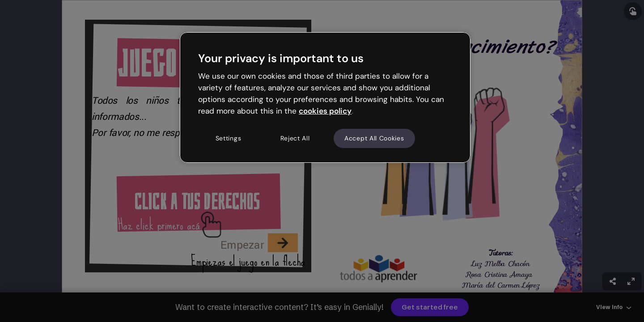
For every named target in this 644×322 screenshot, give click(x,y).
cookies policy (325, 111)
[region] (325, 97)
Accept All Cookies (374, 138)
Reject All (295, 138)
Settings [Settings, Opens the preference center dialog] (229, 138)
